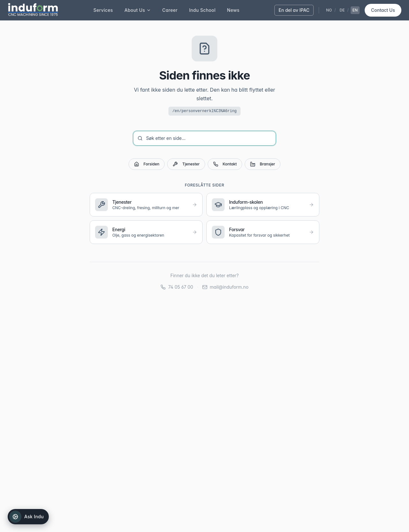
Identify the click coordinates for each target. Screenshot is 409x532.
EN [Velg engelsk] (355, 10)
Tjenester (186, 164)
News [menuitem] (233, 10)
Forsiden (147, 164)
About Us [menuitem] (138, 10)
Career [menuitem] (170, 10)
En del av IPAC (294, 10)
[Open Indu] (28, 517)
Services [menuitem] (103, 10)
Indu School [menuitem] (202, 10)
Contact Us (383, 10)
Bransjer (263, 164)
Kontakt (225, 164)
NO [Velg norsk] (329, 10)
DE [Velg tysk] (342, 10)
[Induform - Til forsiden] (33, 10)
